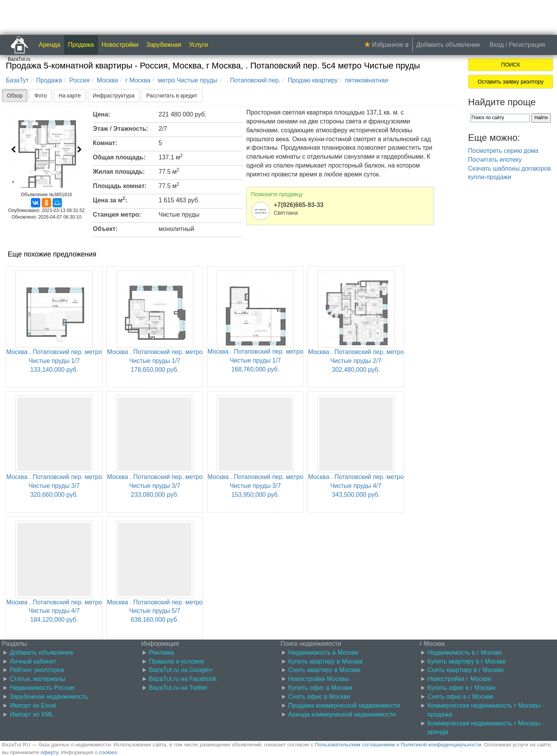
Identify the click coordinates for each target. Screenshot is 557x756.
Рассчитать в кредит (172, 96)
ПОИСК (510, 65)
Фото (41, 96)
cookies (108, 752)
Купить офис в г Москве (461, 688)
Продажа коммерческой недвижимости (344, 706)
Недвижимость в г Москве (465, 653)
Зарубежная (164, 45)
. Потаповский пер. (253, 80)
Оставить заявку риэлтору (511, 82)
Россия (79, 80)
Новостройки (120, 45)
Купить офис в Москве (320, 688)
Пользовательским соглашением (355, 745)
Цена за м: (110, 200)
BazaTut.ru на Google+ (181, 670)
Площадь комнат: (120, 186)
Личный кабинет (33, 661)
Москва (108, 80)
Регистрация (527, 45)
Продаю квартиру (313, 80)
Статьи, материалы (38, 679)
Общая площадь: (119, 157)
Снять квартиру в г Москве (466, 670)
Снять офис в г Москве (460, 697)
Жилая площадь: (119, 172)
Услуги (199, 45)
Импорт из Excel (33, 706)
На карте (70, 96)
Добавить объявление (448, 45)
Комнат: (105, 143)
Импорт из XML (32, 714)
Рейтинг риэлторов (37, 670)
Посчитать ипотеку (495, 160)
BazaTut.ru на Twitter (178, 688)
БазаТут (17, 80)
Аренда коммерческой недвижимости (342, 714)
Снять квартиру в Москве (324, 670)
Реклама (161, 653)
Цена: (102, 114)
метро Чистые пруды (188, 80)
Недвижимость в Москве (323, 653)
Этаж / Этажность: (120, 129)
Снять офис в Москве (319, 697)
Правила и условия (177, 661)
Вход (497, 45)
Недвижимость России (42, 688)
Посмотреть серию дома (503, 151)
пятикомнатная (367, 80)
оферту (49, 752)
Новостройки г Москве (459, 679)
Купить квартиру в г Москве (467, 661)
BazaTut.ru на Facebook (183, 679)
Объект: (105, 229)
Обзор (15, 96)
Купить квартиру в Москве (325, 661)
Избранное (388, 45)
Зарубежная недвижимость (49, 697)
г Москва (138, 80)
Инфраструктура (114, 96)
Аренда (50, 45)
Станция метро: (117, 215)
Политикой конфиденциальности (441, 745)
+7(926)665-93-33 (299, 205)
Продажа (81, 45)
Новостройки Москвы (319, 679)
